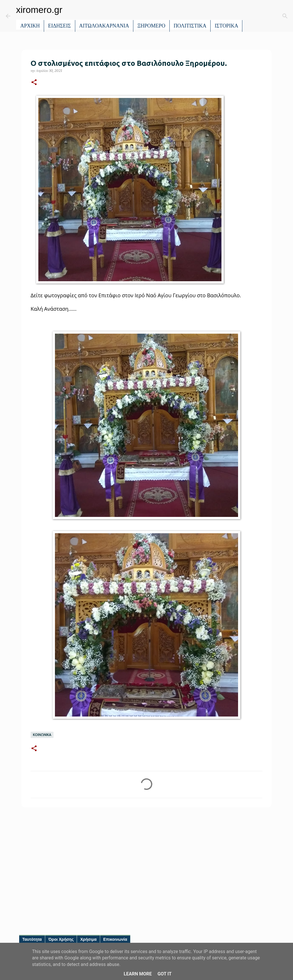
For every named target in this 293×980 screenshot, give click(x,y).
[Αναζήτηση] (251, 16)
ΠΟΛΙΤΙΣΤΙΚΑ (190, 26)
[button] (34, 83)
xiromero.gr (39, 10)
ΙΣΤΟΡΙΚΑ (226, 26)
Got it (164, 974)
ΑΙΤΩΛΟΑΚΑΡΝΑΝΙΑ (104, 26)
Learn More (138, 974)
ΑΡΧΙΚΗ (30, 26)
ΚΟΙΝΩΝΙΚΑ (42, 735)
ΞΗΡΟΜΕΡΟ (151, 26)
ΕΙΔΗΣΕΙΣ (60, 26)
